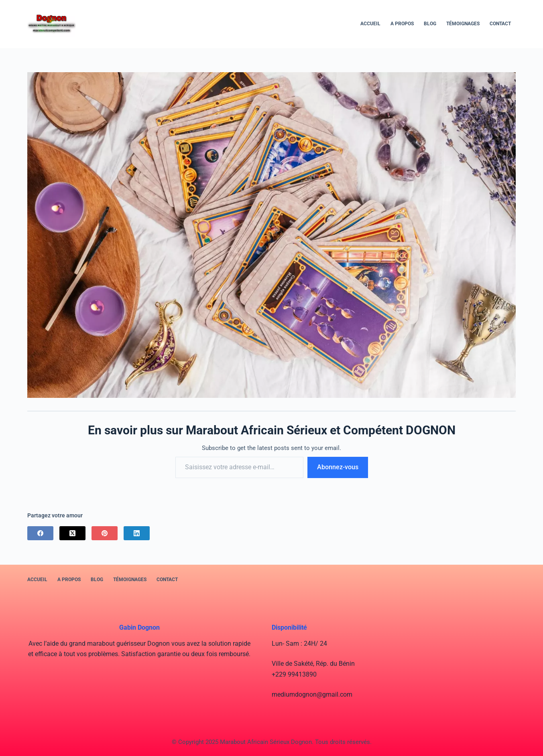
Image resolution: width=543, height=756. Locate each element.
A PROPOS (402, 24)
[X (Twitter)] (72, 533)
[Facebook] (40, 533)
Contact (500, 24)
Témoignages (463, 24)
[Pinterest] (105, 533)
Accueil (370, 24)
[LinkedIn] (137, 533)
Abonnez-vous (338, 467)
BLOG (430, 24)
